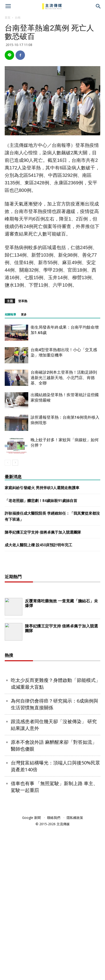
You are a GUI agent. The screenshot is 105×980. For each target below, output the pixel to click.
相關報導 (10, 315)
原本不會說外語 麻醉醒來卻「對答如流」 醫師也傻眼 (54, 897)
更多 (24, 315)
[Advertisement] (52, 639)
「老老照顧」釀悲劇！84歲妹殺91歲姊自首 (41, 501)
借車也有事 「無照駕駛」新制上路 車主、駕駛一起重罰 (54, 938)
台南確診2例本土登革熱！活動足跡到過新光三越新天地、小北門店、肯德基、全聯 (64, 378)
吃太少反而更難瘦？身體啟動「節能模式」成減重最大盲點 (56, 835)
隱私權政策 (75, 969)
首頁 (8, 17)
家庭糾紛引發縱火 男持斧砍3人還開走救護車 (42, 488)
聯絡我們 (54, 969)
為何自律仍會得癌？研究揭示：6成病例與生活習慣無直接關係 (55, 855)
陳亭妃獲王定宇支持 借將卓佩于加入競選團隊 (43, 532)
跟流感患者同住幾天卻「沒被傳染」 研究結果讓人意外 (54, 876)
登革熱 (23, 301)
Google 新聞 (31, 969)
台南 (18, 17)
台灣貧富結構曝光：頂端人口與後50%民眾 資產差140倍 (55, 917)
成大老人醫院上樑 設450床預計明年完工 (38, 545)
